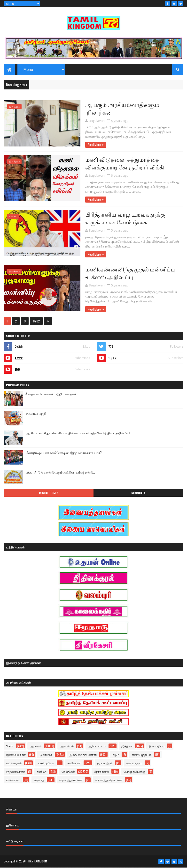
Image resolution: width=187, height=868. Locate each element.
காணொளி (74, 763)
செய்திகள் (68, 772)
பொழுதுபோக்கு (134, 772)
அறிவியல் (67, 746)
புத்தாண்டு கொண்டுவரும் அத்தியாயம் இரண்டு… (60, 472)
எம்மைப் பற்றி (36, 414)
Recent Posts (49, 493)
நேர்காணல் (101, 772)
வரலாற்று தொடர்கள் (109, 780)
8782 (36, 321)
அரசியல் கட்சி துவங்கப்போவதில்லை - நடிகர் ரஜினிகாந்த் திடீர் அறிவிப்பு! (78, 433)
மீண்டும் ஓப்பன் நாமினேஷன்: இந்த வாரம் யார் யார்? (64, 453)
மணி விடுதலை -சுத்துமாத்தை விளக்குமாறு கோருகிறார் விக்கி (121, 163)
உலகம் (13, 216)
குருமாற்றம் (105, 763)
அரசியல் (36, 746)
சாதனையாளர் (15, 772)
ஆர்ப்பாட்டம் (97, 746)
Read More (90, 145)
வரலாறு (39, 780)
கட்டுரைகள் (14, 763)
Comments (138, 493)
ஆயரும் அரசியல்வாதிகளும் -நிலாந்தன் (118, 108)
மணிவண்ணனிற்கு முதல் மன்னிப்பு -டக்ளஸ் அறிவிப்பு (126, 273)
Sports (10, 746)
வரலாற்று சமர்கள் (71, 780)
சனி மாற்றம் (134, 763)
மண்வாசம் (13, 780)
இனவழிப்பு (157, 746)
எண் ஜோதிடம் (142, 755)
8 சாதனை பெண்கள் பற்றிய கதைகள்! (51, 394)
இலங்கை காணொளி (83, 755)
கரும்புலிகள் (46, 763)
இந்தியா (127, 746)
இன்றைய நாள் (16, 755)
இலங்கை (14, 107)
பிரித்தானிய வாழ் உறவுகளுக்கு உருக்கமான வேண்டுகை (121, 218)
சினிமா (42, 772)
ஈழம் (116, 755)
